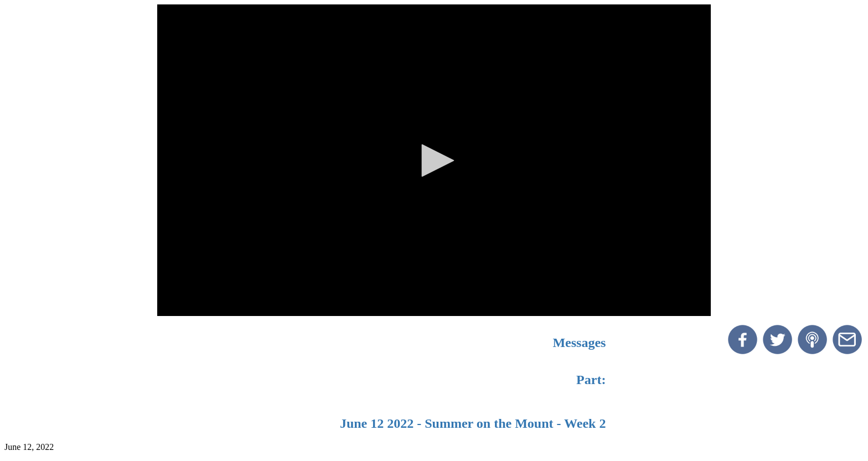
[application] (434, 160)
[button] (434, 160)
